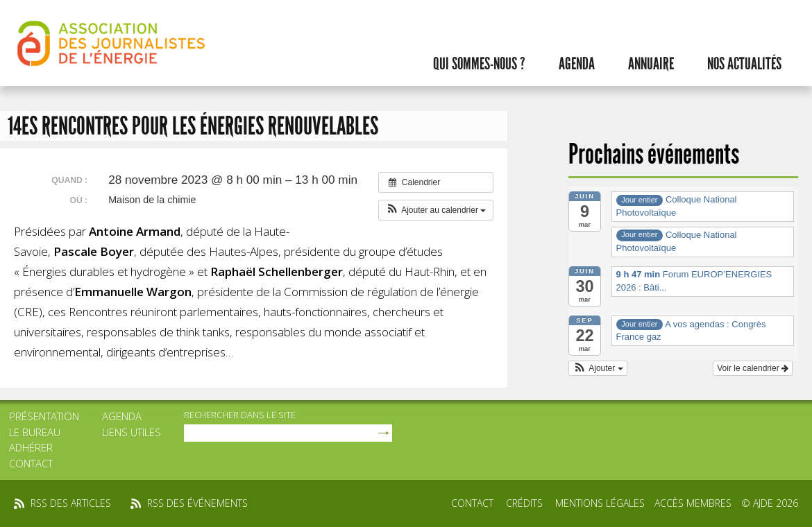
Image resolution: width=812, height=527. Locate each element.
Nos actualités (744, 64)
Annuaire (651, 64)
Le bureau (35, 432)
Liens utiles (132, 432)
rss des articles (71, 503)
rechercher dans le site (240, 415)
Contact (31, 463)
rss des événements (197, 503)
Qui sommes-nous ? (479, 64)
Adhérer (31, 447)
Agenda (577, 64)
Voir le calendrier (753, 368)
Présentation (44, 416)
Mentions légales (600, 503)
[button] (436, 210)
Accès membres (693, 503)
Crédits (524, 503)
